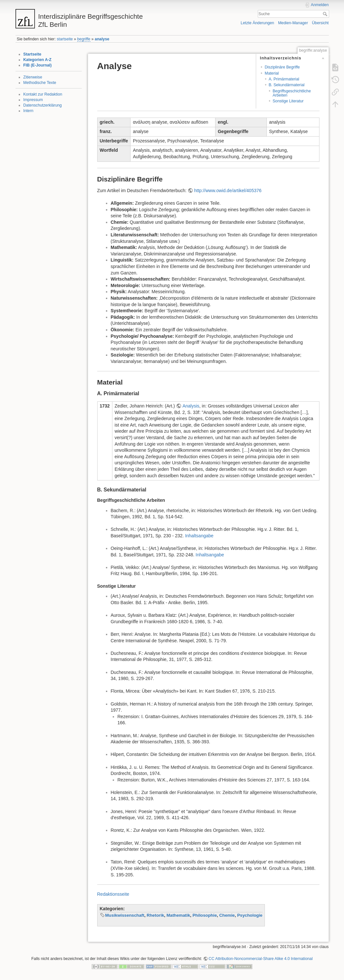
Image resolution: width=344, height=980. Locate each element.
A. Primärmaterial (284, 79)
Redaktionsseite (113, 894)
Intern (28, 111)
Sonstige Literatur (288, 101)
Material (272, 73)
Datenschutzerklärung (42, 105)
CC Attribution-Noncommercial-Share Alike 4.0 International (261, 959)
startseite (65, 39)
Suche (326, 14)
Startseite (32, 54)
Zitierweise (33, 77)
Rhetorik (155, 915)
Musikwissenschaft (125, 915)
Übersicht (320, 23)
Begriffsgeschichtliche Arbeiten (292, 93)
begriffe (84, 39)
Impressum (33, 100)
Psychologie (250, 915)
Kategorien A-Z (37, 60)
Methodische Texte (40, 83)
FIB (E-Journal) (37, 65)
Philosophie (205, 915)
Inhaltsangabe (199, 536)
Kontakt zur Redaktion (43, 94)
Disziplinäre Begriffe (282, 67)
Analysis (191, 406)
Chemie (227, 915)
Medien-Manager (293, 23)
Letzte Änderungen (257, 23)
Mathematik (178, 915)
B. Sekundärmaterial (287, 85)
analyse (102, 39)
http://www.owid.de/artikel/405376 (228, 191)
